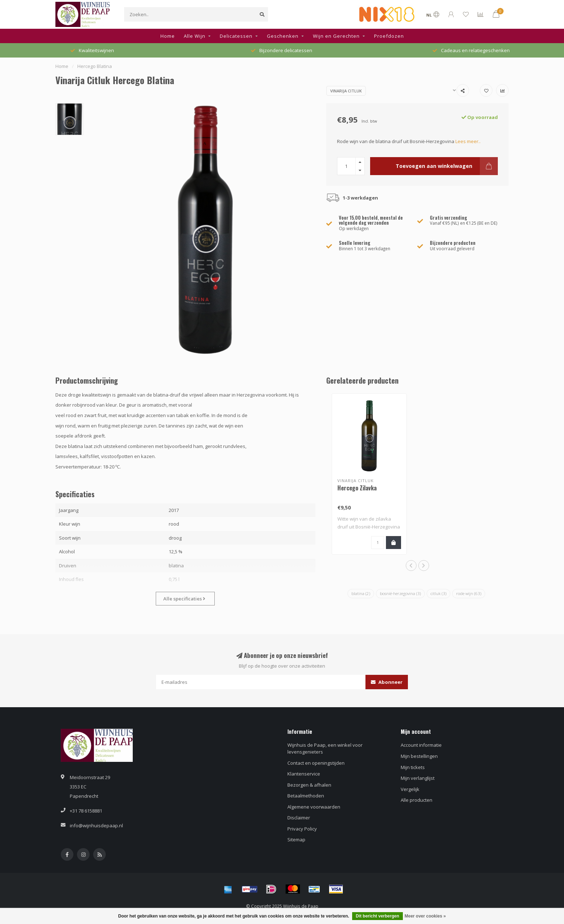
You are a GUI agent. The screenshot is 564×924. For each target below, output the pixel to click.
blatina (361, 593)
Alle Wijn (195, 36)
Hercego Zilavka (357, 488)
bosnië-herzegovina (400, 593)
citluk (438, 593)
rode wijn (469, 593)
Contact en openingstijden (316, 763)
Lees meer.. (468, 141)
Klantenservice (304, 774)
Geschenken (283, 36)
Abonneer (387, 682)
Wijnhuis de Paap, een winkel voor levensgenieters (325, 748)
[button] (411, 566)
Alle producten (417, 800)
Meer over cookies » (425, 916)
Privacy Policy (302, 829)
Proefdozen (389, 36)
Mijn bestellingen (419, 756)
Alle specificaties (184, 599)
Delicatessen (236, 36)
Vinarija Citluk (346, 91)
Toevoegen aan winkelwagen (447, 166)
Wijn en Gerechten (336, 36)
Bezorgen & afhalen (309, 785)
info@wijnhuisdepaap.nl (96, 825)
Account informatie (421, 745)
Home (168, 36)
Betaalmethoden (306, 796)
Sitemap (296, 840)
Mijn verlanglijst (418, 778)
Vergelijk (410, 789)
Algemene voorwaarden (314, 807)
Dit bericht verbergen (377, 916)
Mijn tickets (413, 767)
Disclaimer (299, 818)
